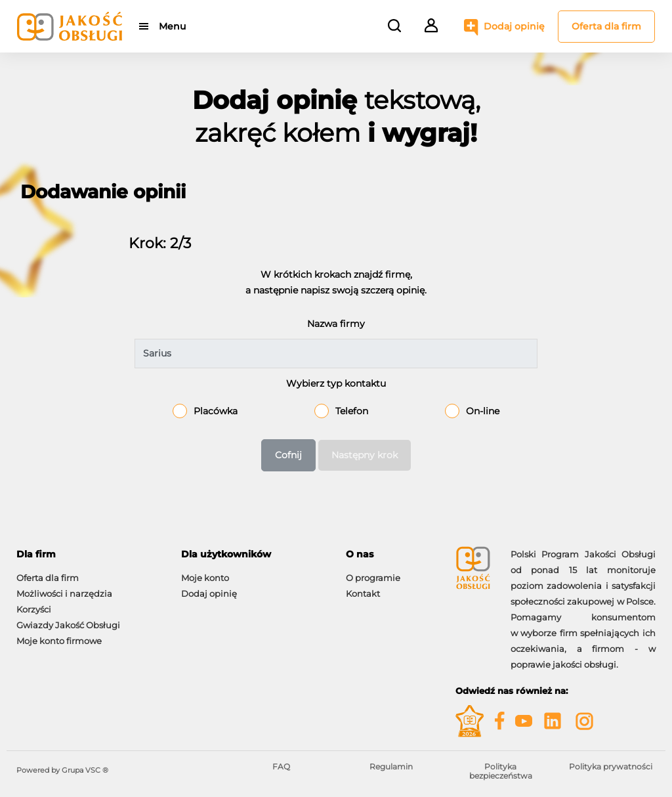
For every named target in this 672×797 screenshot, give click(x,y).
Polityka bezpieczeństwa (501, 771)
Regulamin (391, 766)
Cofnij (288, 455)
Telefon (352, 411)
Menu (172, 26)
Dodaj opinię (514, 26)
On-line (483, 411)
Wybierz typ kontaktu (336, 383)
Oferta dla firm (606, 26)
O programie (373, 578)
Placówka (216, 411)
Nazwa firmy (336, 324)
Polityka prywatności (611, 766)
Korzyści (34, 609)
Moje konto (205, 578)
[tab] (89, 554)
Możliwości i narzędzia (64, 593)
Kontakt (363, 593)
